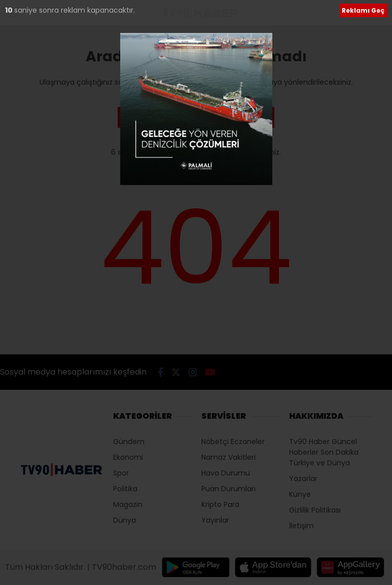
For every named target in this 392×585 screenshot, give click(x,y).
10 (10, 10)
